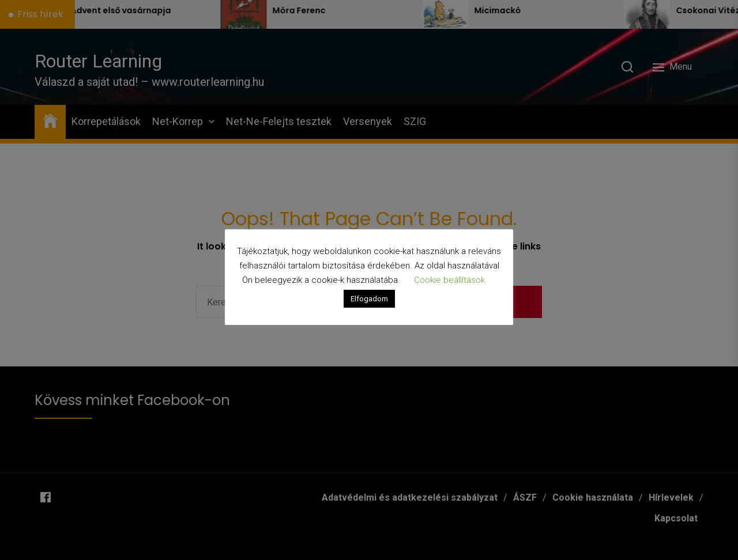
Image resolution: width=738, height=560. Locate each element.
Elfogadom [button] (369, 299)
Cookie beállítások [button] (449, 280)
